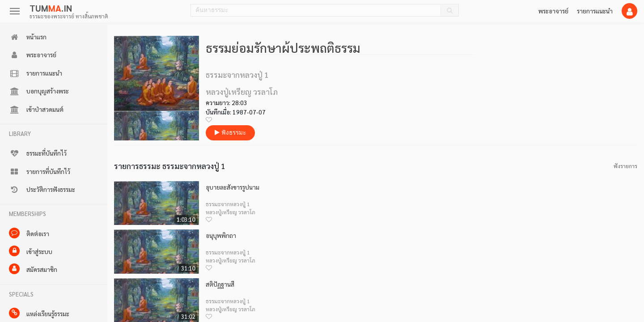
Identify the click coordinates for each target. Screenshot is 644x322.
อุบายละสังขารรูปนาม (233, 187)
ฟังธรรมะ (230, 133)
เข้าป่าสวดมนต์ (36, 110)
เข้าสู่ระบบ (31, 251)
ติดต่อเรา (29, 233)
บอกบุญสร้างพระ (39, 91)
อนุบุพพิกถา (221, 235)
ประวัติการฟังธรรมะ (42, 190)
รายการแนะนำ (595, 11)
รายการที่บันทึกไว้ (40, 172)
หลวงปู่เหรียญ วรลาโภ (231, 212)
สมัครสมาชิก (33, 269)
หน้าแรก (28, 37)
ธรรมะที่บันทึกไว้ (38, 153)
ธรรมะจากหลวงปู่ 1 (228, 204)
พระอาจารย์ (553, 11)
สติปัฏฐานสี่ (220, 284)
